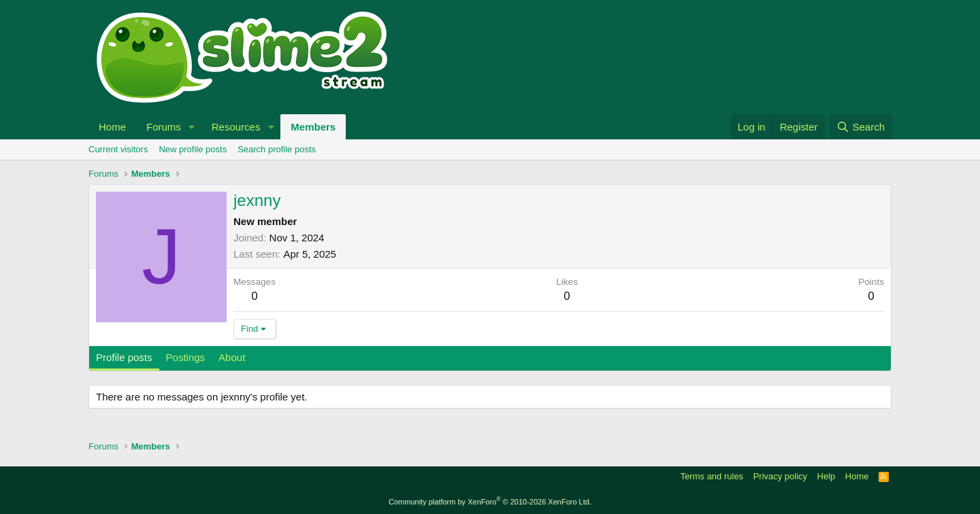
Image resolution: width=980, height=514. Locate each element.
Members (313, 127)
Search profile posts (277, 149)
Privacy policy (780, 476)
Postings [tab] (186, 357)
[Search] (861, 127)
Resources (236, 127)
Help (827, 476)
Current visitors (118, 149)
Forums (164, 127)
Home (112, 127)
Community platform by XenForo (490, 502)
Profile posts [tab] (124, 357)
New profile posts (193, 149)
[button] (192, 127)
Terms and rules (712, 476)
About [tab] (232, 357)
